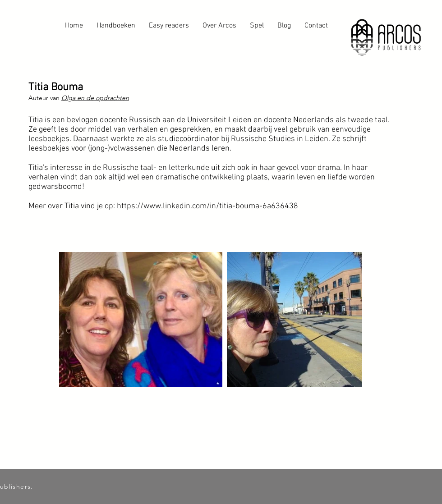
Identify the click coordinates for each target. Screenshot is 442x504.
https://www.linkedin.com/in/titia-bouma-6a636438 (207, 206)
